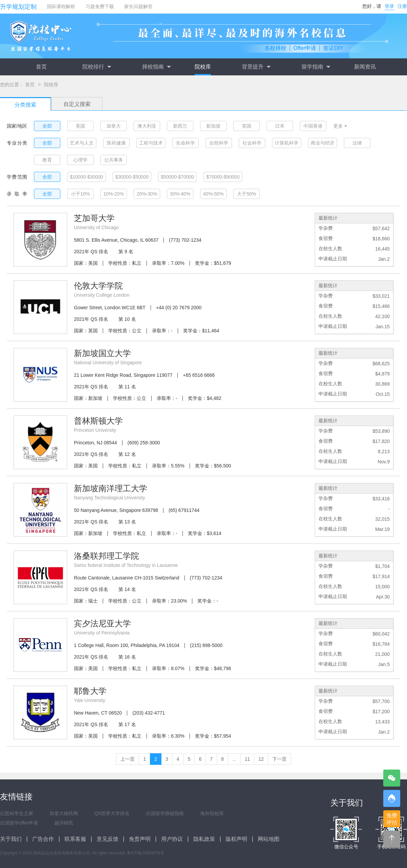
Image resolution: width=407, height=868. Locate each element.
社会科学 (252, 143)
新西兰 (180, 126)
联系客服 (75, 839)
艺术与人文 (82, 143)
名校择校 (275, 48)
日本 (280, 126)
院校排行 (97, 67)
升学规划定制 (18, 7)
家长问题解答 (138, 6)
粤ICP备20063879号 (145, 853)
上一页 (128, 759)
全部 (47, 126)
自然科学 (219, 143)
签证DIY (333, 48)
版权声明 (236, 839)
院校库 (203, 67)
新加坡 (213, 126)
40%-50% (214, 194)
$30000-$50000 (132, 177)
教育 (47, 160)
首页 (41, 67)
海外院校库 (212, 813)
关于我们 (11, 839)
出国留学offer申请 (19, 823)
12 (261, 759)
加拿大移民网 (64, 813)
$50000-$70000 (177, 177)
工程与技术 (151, 143)
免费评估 (392, 819)
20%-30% (147, 194)
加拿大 (114, 126)
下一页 (279, 759)
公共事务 (114, 160)
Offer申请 (305, 48)
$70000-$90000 (223, 177)
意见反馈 (108, 839)
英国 (247, 126)
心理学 (80, 160)
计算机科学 (287, 143)
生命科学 (186, 143)
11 (247, 759)
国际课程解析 (61, 6)
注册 (402, 6)
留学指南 (316, 67)
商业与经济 (323, 143)
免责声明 (140, 839)
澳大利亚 (147, 126)
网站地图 (269, 839)
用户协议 (172, 839)
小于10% (80, 194)
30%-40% (180, 194)
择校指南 (156, 67)
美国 (80, 126)
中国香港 (313, 126)
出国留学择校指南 (165, 813)
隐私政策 (204, 839)
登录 (389, 6)
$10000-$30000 (86, 177)
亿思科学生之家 (17, 813)
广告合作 (43, 839)
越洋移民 (64, 823)
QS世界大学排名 (112, 813)
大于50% (247, 194)
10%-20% (114, 194)
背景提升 (256, 67)
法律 (357, 143)
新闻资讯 (365, 67)
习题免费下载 (100, 6)
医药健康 (116, 143)
